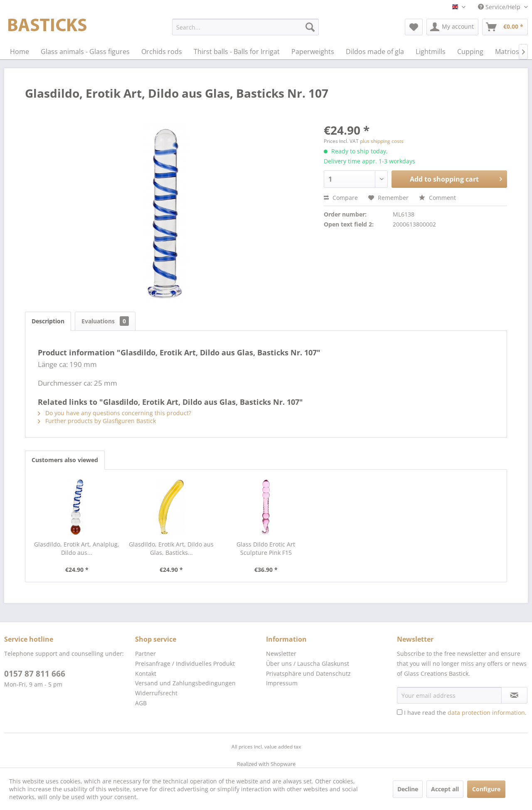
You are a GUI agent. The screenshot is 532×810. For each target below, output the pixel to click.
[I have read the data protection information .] (400, 712)
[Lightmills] (431, 52)
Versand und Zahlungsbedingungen (185, 683)
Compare (341, 198)
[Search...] (245, 27)
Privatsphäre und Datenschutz (308, 673)
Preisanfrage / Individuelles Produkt (185, 664)
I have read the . (465, 713)
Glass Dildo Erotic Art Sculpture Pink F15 (266, 548)
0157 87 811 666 (35, 674)
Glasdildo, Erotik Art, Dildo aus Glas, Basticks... (171, 548)
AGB (141, 703)
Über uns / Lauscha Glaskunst (308, 664)
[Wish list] (414, 27)
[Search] (310, 27)
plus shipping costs (382, 141)
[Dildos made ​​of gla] (375, 52)
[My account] (452, 27)
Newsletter (281, 654)
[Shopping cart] (505, 27)
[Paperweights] (313, 52)
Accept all (445, 789)
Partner (145, 654)
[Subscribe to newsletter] (514, 695)
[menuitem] (245, 27)
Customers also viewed (65, 460)
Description (48, 321)
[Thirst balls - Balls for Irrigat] (237, 52)
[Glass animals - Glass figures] (85, 52)
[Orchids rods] (162, 52)
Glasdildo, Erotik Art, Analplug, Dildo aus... (77, 548)
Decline (408, 789)
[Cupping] (470, 52)
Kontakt (146, 673)
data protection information (486, 713)
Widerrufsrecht (156, 693)
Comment (437, 198)
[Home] (20, 52)
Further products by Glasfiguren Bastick (97, 421)
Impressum (282, 683)
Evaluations (105, 321)
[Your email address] (449, 695)
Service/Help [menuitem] (500, 7)
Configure (486, 789)
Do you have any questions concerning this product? (115, 413)
